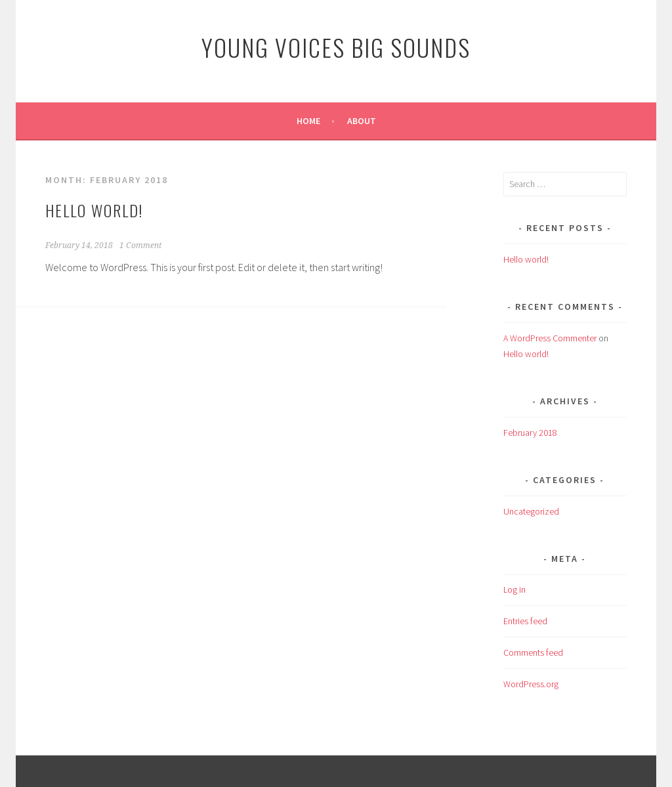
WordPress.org (531, 684)
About (362, 121)
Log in (514, 589)
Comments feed (533, 652)
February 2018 (530, 433)
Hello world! (94, 210)
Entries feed (525, 621)
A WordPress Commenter (550, 338)
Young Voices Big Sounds (336, 47)
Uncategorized (531, 511)
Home (308, 121)
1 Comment (140, 245)
